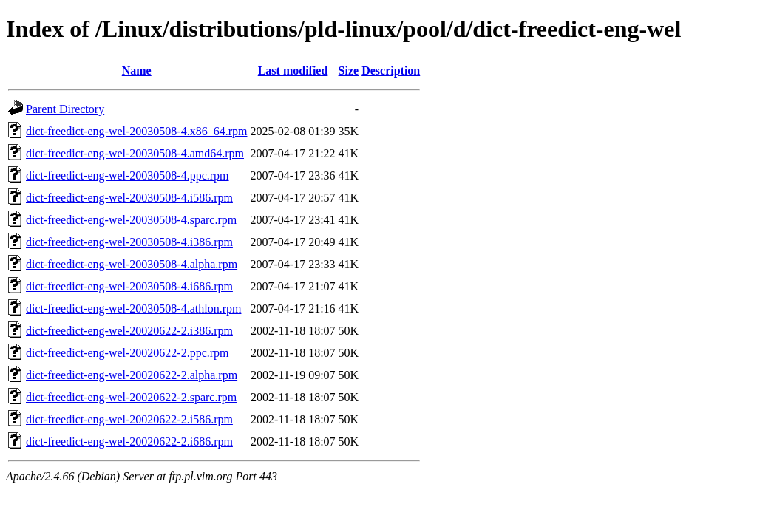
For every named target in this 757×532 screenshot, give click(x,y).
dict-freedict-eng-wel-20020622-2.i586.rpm (129, 419)
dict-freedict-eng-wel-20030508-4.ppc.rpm (128, 175)
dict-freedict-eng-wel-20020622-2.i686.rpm (129, 441)
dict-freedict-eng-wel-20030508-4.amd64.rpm (135, 153)
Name (137, 71)
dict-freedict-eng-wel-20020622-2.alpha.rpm (132, 375)
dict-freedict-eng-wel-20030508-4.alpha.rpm (132, 264)
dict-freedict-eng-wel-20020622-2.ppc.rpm (128, 353)
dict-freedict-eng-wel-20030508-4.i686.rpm (129, 286)
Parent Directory (65, 109)
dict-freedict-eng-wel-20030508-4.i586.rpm (129, 198)
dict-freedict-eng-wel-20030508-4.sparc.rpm (131, 220)
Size (349, 71)
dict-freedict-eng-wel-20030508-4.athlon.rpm (133, 308)
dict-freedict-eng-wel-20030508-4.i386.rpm (129, 242)
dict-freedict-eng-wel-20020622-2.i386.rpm (129, 331)
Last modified (293, 71)
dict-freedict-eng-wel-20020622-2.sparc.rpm (131, 397)
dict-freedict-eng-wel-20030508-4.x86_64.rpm (136, 131)
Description (391, 71)
